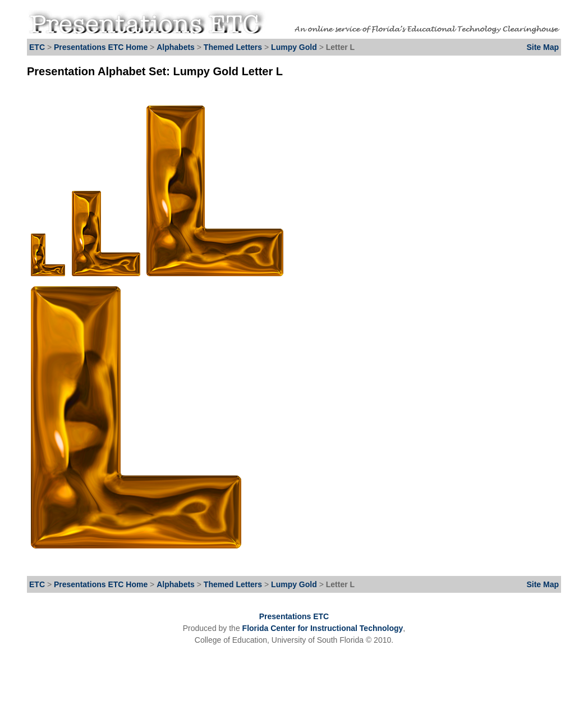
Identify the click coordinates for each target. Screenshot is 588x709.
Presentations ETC (294, 616)
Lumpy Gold (295, 47)
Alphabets (176, 47)
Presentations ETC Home (101, 47)
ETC (37, 47)
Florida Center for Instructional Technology (323, 628)
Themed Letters (233, 47)
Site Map (543, 47)
